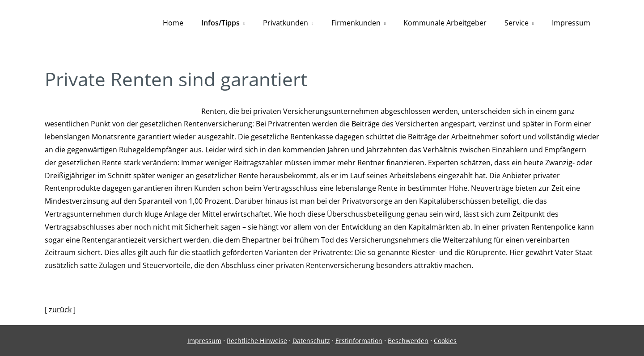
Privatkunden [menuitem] (286, 23)
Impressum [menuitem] (571, 23)
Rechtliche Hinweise (257, 341)
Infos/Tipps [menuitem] (220, 23)
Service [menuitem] (517, 23)
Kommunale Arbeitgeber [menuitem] (445, 23)
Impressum (204, 341)
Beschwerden (408, 341)
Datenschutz (311, 341)
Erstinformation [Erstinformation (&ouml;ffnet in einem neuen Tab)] (359, 341)
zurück (60, 310)
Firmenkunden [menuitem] (356, 23)
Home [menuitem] (173, 23)
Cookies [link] (445, 341)
